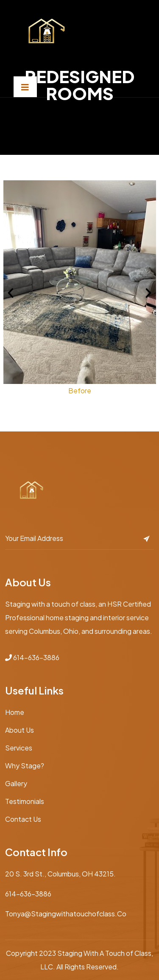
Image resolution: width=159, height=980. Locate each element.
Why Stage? (25, 766)
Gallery (16, 783)
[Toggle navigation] (25, 87)
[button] (11, 293)
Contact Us (23, 819)
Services (19, 748)
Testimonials (25, 801)
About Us (20, 730)
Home (15, 712)
